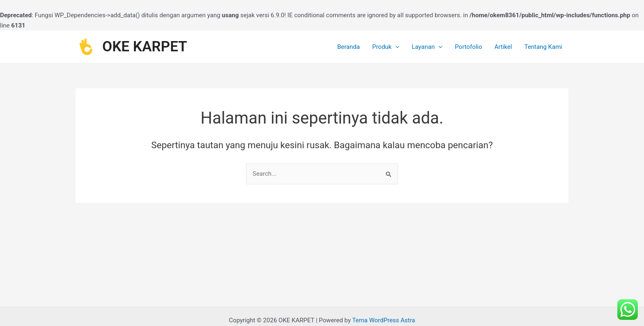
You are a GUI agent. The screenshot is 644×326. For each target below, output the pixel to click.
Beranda (348, 47)
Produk (386, 47)
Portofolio (468, 47)
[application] (395, 47)
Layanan (427, 47)
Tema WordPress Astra (383, 320)
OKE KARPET (145, 47)
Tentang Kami (543, 47)
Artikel (503, 47)
